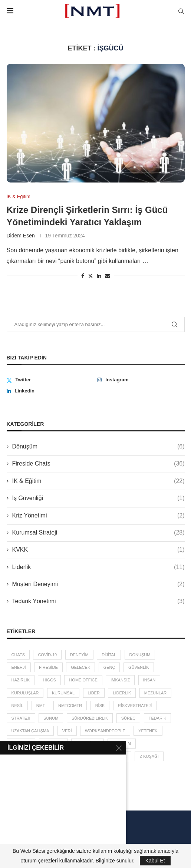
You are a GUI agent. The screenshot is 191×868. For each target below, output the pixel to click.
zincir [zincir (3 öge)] (120, 756)
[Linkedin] (50, 391)
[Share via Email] (108, 276)
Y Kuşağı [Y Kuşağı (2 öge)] (21, 743)
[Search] (181, 11)
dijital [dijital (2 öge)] (109, 655)
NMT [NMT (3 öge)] (41, 706)
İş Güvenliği (98, 498)
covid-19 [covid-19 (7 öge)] (47, 655)
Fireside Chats (98, 464)
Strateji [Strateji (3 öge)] (21, 718)
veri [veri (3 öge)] (67, 731)
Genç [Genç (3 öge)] (109, 667)
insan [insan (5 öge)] (149, 680)
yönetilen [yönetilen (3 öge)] (88, 743)
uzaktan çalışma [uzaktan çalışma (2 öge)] (30, 731)
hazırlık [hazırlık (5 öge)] (21, 680)
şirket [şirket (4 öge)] (63, 769)
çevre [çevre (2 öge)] (19, 769)
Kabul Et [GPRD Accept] (155, 861)
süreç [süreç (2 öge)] (129, 718)
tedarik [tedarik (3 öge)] (158, 718)
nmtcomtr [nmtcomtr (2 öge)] (70, 706)
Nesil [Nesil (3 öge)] (17, 706)
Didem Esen (21, 236)
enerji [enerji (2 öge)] (19, 667)
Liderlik (98, 567)
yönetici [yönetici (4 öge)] (53, 743)
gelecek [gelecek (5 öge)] (80, 667)
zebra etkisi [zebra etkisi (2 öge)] (86, 756)
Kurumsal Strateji (98, 533)
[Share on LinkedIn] (99, 276)
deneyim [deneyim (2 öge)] (79, 655)
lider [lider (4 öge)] (94, 693)
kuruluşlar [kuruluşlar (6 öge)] (25, 693)
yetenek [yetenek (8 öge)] (148, 731)
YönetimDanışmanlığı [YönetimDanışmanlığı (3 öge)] (35, 756)
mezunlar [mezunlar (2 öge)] (156, 693)
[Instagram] (141, 380)
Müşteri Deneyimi (98, 584)
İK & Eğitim (98, 481)
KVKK (98, 550)
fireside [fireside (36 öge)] (48, 667)
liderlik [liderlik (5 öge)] (122, 693)
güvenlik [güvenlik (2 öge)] (139, 667)
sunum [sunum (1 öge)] (51, 718)
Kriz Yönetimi (98, 516)
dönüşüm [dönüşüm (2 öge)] (140, 655)
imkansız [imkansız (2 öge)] (120, 680)
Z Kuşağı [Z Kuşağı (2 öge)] (149, 756)
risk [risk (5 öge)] (100, 706)
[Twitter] (50, 380)
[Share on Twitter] (90, 276)
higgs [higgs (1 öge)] (49, 680)
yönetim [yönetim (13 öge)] (122, 743)
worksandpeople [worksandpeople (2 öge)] (105, 731)
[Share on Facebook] (83, 276)
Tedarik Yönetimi (98, 601)
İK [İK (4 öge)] (40, 769)
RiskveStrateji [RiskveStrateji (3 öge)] (135, 706)
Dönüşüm (98, 447)
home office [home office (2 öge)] (83, 680)
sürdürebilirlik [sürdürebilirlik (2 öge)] (90, 718)
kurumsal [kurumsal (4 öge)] (63, 693)
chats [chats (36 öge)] (18, 655)
